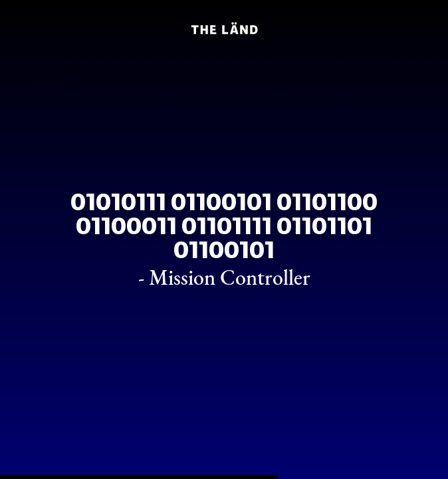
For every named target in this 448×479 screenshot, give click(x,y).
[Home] (224, 28)
